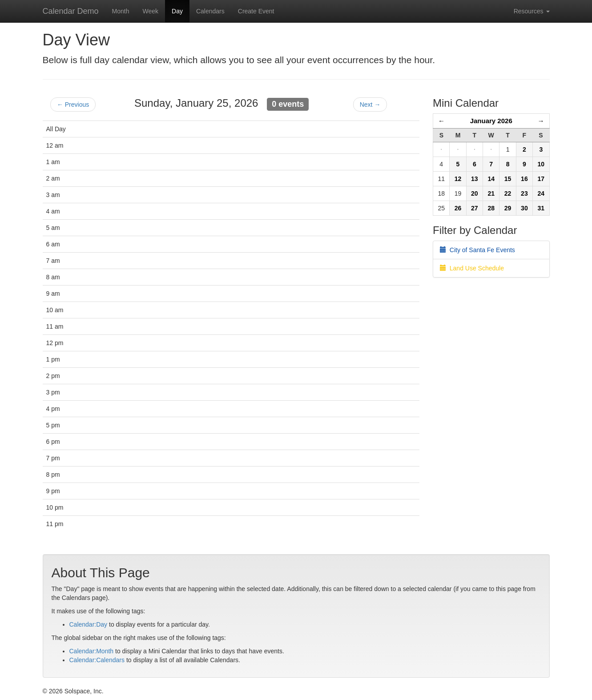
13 (475, 179)
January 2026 (491, 121)
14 (491, 179)
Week (150, 11)
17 (541, 179)
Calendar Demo (71, 11)
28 (491, 208)
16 (524, 179)
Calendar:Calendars (97, 660)
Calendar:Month (92, 651)
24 (541, 193)
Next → (370, 105)
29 (508, 208)
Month (121, 11)
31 (541, 208)
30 (524, 208)
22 (508, 193)
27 (475, 208)
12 (458, 179)
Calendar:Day (89, 624)
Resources (532, 11)
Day (177, 11)
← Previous (73, 105)
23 (524, 193)
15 (508, 179)
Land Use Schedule (472, 268)
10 (541, 164)
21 (491, 193)
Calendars (210, 11)
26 (458, 208)
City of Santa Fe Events (477, 250)
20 (475, 193)
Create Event (256, 11)
